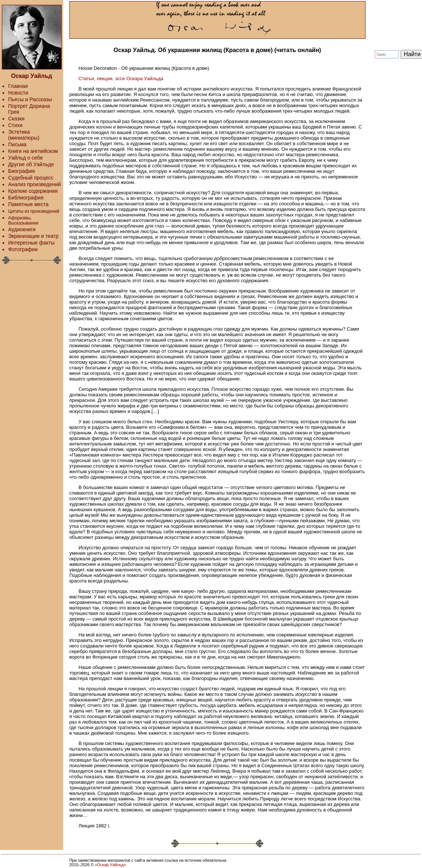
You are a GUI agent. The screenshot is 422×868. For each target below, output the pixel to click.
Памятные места (28, 204)
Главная (18, 86)
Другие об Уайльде (31, 164)
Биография (21, 171)
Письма (17, 144)
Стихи (15, 125)
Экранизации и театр (33, 236)
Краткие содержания (33, 191)
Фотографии (23, 249)
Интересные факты (31, 243)
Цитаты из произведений (34, 211)
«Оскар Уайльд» (110, 865)
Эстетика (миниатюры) (24, 135)
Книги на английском (33, 151)
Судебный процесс (31, 178)
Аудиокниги (22, 229)
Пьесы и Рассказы (30, 99)
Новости (18, 93)
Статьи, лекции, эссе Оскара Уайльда (121, 78)
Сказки (16, 119)
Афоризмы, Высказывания (23, 221)
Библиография (26, 198)
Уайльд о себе (25, 158)
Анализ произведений (35, 184)
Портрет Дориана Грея (29, 109)
